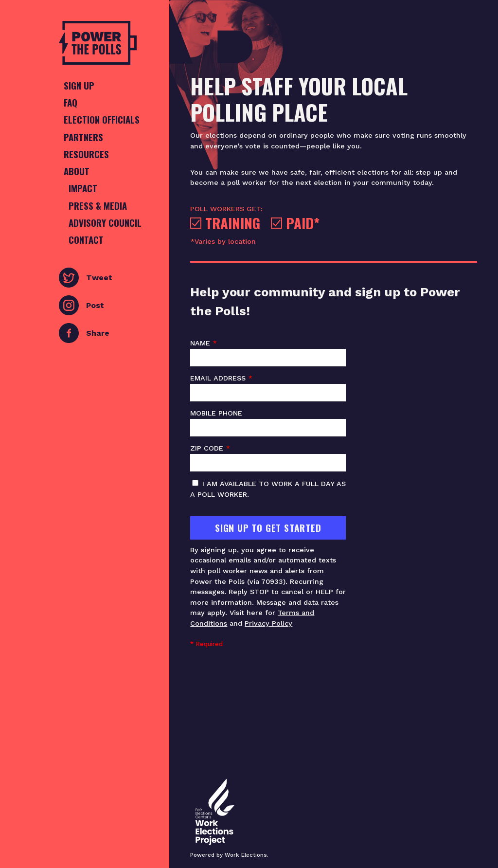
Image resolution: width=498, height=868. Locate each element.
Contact (86, 240)
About (77, 171)
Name (268, 353)
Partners (83, 137)
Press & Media (98, 206)
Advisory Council (105, 223)
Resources (86, 154)
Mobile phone (268, 423)
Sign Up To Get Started (268, 528)
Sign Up (79, 85)
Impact (83, 188)
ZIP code (268, 458)
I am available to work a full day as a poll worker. (268, 489)
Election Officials (102, 119)
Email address (268, 388)
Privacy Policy (268, 623)
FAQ (71, 102)
